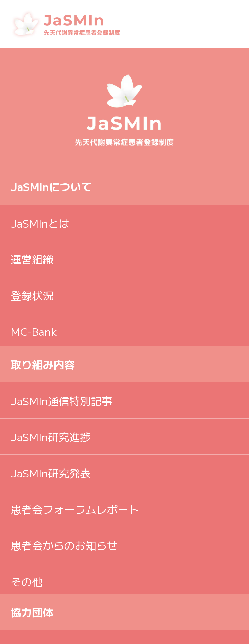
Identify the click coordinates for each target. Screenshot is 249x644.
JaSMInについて (51, 186)
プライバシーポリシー (64, 473)
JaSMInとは (40, 223)
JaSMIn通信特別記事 (61, 293)
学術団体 (32, 432)
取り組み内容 (43, 257)
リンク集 (32, 395)
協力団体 (32, 343)
